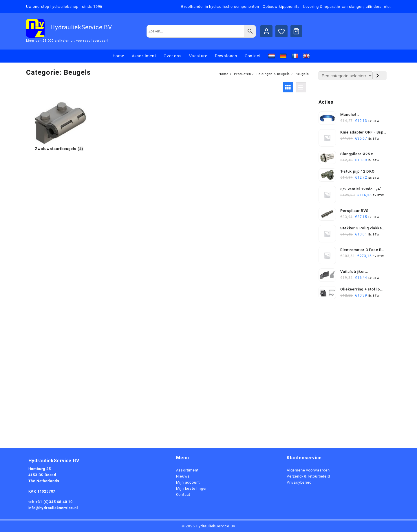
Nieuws (183, 476)
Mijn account (188, 482)
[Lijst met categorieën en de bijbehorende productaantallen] (346, 76)
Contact (183, 494)
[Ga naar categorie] (380, 76)
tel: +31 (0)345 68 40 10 (51, 502)
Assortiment (187, 470)
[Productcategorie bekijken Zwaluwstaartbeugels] (59, 126)
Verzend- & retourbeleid (308, 476)
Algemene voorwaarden (308, 470)
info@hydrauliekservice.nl (53, 508)
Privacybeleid (299, 482)
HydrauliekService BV (81, 27)
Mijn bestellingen (192, 488)
